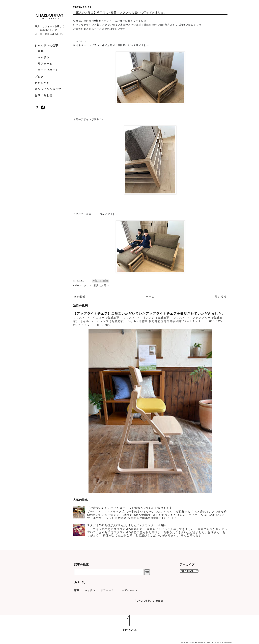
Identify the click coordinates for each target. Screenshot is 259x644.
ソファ (88, 285)
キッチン (44, 57)
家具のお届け (101, 285)
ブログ (39, 77)
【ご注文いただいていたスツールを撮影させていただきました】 (130, 508)
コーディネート (48, 70)
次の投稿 (80, 297)
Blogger (158, 601)
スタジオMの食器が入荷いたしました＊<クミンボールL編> (127, 525)
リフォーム (45, 64)
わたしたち (42, 83)
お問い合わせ (44, 95)
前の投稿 (221, 297)
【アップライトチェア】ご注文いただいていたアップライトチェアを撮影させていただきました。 (149, 314)
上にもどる (130, 630)
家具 (41, 51)
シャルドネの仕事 (47, 46)
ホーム (150, 297)
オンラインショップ (48, 89)
